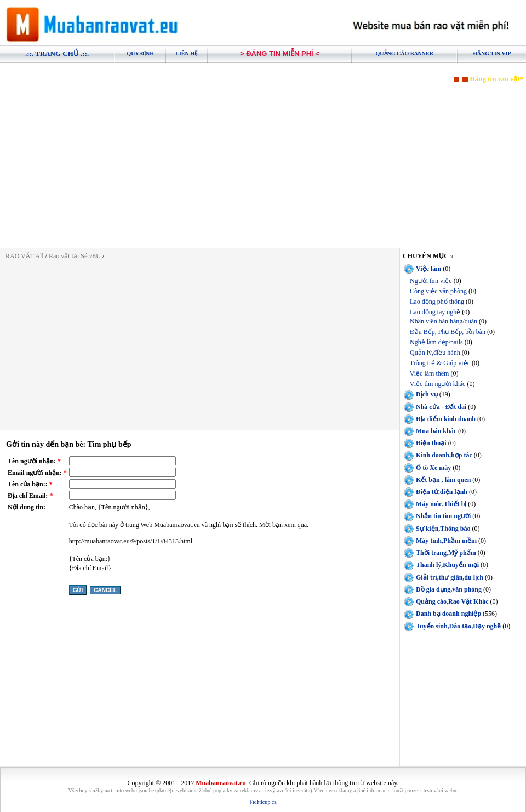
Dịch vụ (427, 394)
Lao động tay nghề (435, 312)
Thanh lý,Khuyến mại (447, 565)
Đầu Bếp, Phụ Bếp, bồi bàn (448, 332)
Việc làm (428, 269)
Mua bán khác (436, 431)
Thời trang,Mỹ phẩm (446, 553)
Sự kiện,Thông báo (443, 529)
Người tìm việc (431, 281)
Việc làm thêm (430, 373)
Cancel (105, 590)
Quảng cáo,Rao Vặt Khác (452, 601)
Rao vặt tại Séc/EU (76, 256)
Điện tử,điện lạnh (442, 492)
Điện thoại (431, 443)
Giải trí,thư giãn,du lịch (450, 577)
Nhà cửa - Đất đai (441, 407)
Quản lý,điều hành (435, 353)
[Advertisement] (263, 160)
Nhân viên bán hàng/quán (444, 321)
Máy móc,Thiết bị (441, 504)
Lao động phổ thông (437, 302)
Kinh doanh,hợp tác (444, 455)
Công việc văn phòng (438, 291)
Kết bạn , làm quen (443, 480)
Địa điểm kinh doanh (446, 419)
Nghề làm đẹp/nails (436, 342)
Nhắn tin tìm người (443, 516)
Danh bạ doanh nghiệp (448, 614)
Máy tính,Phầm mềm (446, 541)
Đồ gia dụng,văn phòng (449, 589)
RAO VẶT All (25, 256)
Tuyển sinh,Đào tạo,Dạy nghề (458, 626)
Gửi (78, 590)
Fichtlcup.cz (263, 802)
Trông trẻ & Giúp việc (440, 363)
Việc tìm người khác (438, 384)
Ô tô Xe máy (433, 467)
